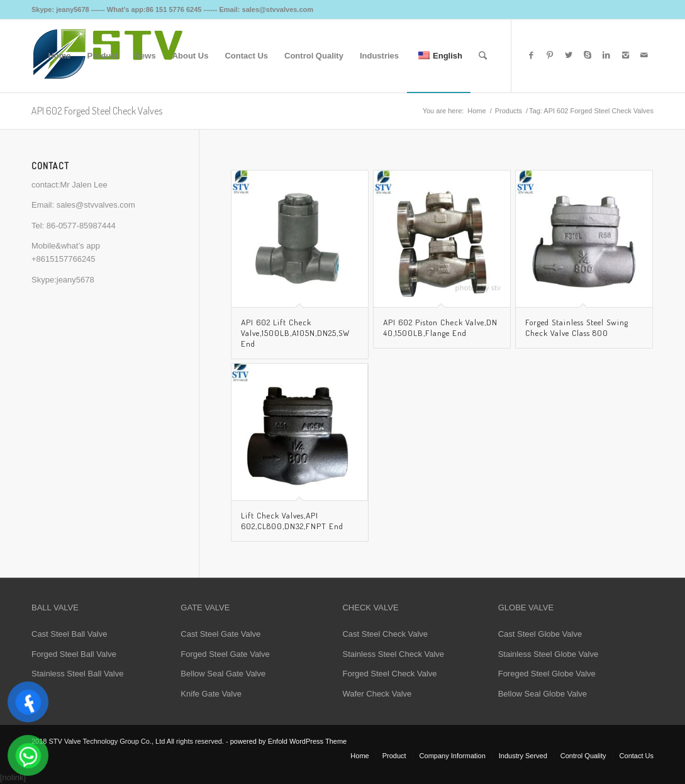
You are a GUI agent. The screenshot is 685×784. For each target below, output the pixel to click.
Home (476, 111)
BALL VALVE (55, 608)
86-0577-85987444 (81, 226)
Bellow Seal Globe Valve (543, 694)
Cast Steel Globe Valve (540, 634)
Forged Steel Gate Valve (225, 654)
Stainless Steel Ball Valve (77, 674)
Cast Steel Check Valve (385, 634)
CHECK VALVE (370, 608)
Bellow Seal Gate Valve (223, 674)
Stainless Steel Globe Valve (548, 654)
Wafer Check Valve (377, 694)
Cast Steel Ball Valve (69, 634)
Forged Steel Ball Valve (74, 654)
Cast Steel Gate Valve (220, 634)
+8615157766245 (64, 259)
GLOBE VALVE (526, 608)
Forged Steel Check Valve (389, 674)
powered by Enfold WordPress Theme (288, 741)
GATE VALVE (205, 608)
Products (509, 111)
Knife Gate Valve (211, 694)
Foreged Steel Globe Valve (547, 674)
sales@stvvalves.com (96, 205)
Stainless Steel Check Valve (393, 654)
